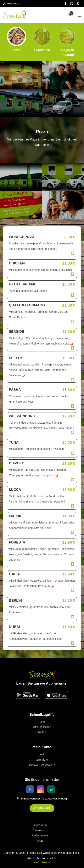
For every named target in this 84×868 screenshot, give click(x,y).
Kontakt (42, 732)
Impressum (40, 825)
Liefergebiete (40, 835)
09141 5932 (11, 4)
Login (42, 754)
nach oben (42, 862)
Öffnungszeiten (42, 727)
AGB (40, 841)
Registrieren (42, 760)
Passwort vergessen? (42, 765)
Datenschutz (40, 830)
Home (42, 722)
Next (80, 42)
